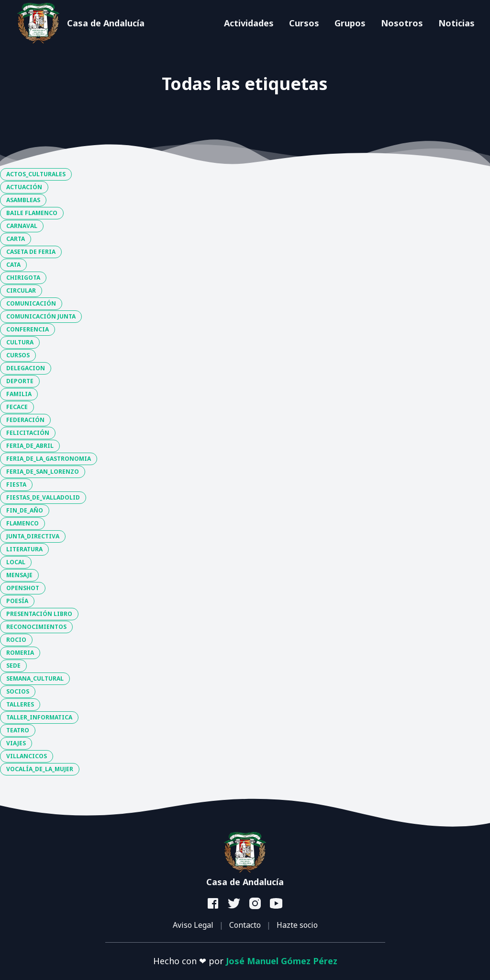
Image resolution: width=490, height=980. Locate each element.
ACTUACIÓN (24, 187)
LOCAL (16, 562)
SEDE (13, 666)
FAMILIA (19, 394)
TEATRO (18, 730)
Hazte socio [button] (297, 925)
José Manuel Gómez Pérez (282, 961)
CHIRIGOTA (23, 278)
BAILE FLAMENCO (32, 213)
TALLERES (20, 704)
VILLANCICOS (27, 756)
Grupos (350, 23)
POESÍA (17, 601)
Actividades (249, 23)
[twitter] (234, 904)
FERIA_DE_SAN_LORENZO (43, 472)
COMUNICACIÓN (31, 303)
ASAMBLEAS (23, 200)
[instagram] (256, 904)
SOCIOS (18, 691)
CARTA (16, 239)
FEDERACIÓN (25, 420)
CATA (13, 265)
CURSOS (18, 355)
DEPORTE (20, 381)
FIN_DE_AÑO (25, 510)
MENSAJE (19, 575)
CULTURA (20, 342)
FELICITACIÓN (28, 433)
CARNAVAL (22, 226)
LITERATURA (24, 549)
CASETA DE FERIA (31, 252)
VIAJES (16, 743)
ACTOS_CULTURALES (36, 174)
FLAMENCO (22, 523)
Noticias (457, 23)
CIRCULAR (21, 291)
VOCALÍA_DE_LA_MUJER (40, 769)
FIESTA (16, 484)
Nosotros (402, 23)
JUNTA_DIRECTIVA (33, 536)
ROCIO (16, 640)
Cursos (304, 23)
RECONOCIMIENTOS (36, 627)
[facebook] (213, 904)
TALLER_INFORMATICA (39, 717)
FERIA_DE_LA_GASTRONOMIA (49, 459)
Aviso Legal (193, 925)
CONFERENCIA (28, 329)
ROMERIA (20, 653)
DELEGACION (26, 368)
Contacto (245, 925)
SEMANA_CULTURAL (35, 678)
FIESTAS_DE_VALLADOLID (43, 497)
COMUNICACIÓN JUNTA (41, 316)
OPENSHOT (23, 588)
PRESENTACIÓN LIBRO (39, 614)
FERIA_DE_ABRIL (30, 446)
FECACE (17, 407)
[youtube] (277, 904)
